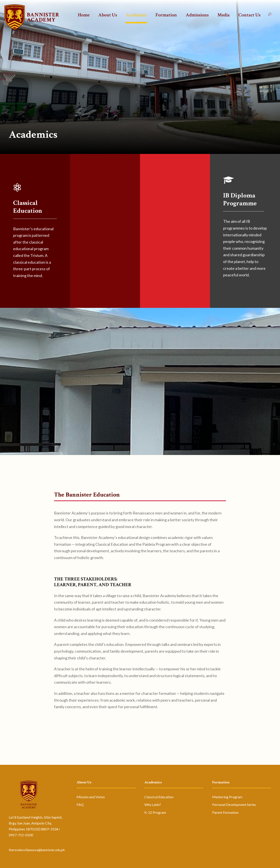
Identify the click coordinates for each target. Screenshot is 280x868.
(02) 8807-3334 (46, 829)
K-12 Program (155, 812)
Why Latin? (153, 804)
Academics (136, 15)
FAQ (80, 804)
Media (224, 15)
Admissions (197, 15)
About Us (108, 15)
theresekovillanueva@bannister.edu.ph (37, 850)
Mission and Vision (91, 797)
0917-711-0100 (21, 835)
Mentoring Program (227, 797)
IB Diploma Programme (240, 200)
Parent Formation (225, 812)
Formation (166, 15)
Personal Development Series (234, 804)
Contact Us (249, 15)
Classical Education (28, 207)
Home (84, 15)
